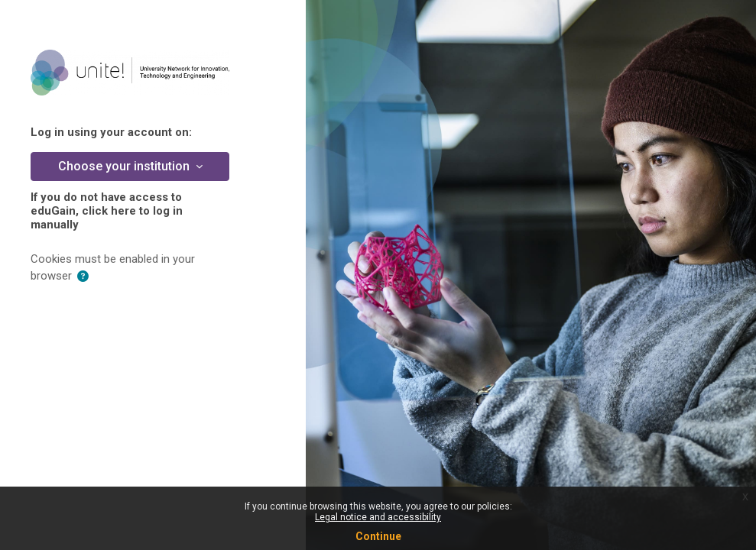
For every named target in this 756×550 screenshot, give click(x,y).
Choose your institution (125, 166)
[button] (83, 277)
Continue (378, 536)
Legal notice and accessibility (378, 517)
